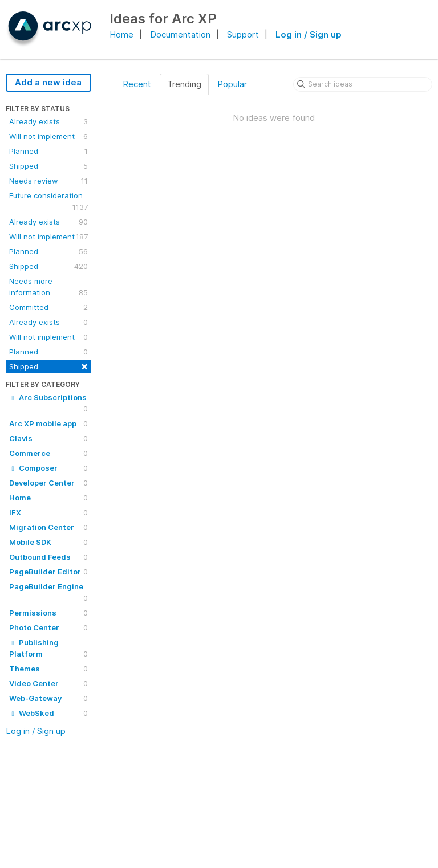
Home (121, 34)
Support (243, 34)
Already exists (48, 121)
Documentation (180, 34)
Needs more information (48, 287)
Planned (48, 151)
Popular (232, 84)
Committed (48, 307)
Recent (137, 84)
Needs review (48, 181)
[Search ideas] (363, 84)
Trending (184, 84)
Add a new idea (48, 82)
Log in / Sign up (309, 34)
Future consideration (48, 202)
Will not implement (48, 136)
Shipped (48, 166)
